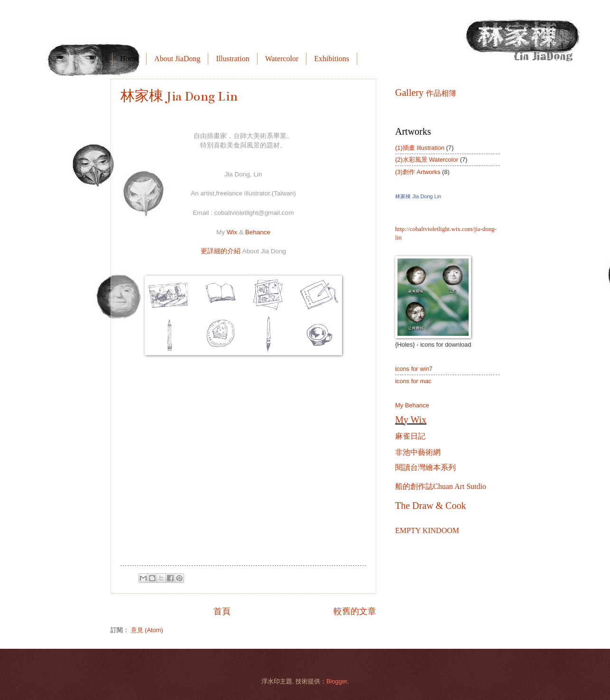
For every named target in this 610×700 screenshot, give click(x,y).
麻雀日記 (410, 436)
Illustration (232, 59)
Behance (258, 232)
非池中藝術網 (418, 452)
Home (129, 59)
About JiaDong (177, 59)
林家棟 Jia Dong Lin (179, 96)
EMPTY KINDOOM (427, 530)
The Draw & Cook (430, 506)
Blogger (337, 681)
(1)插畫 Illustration (420, 148)
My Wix (411, 420)
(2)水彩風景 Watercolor (427, 160)
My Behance (412, 405)
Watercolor (282, 59)
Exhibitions (332, 59)
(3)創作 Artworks (418, 172)
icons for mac (413, 381)
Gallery (426, 92)
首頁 (222, 611)
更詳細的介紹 (243, 251)
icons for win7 (414, 369)
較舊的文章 (355, 611)
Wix (232, 232)
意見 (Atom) (147, 630)
